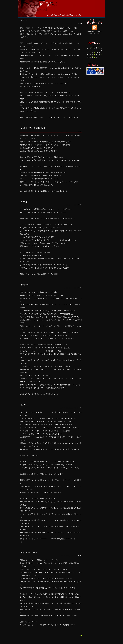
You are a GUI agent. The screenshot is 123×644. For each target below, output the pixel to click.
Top (81, 635)
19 (101, 54)
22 (92, 56)
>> (98, 47)
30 (95, 58)
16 (95, 54)
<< (91, 47)
